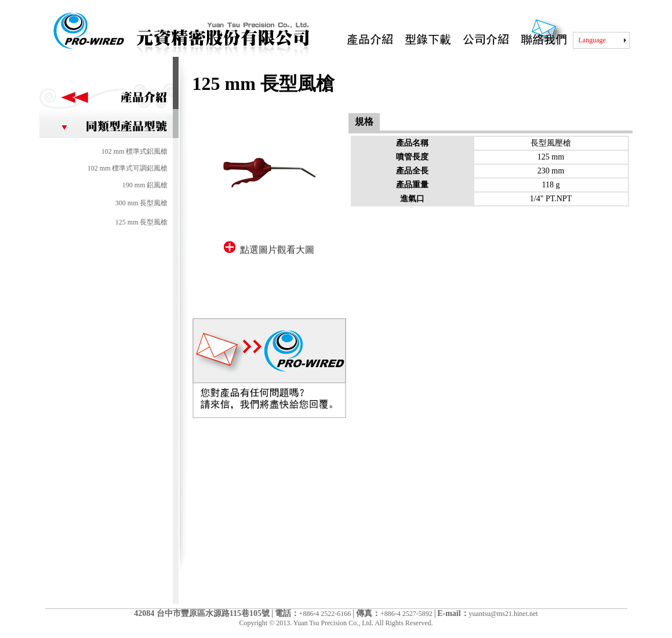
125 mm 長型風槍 (142, 222)
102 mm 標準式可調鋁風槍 (128, 168)
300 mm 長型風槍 (142, 203)
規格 (364, 122)
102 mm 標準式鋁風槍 (135, 151)
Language (592, 40)
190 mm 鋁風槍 (145, 185)
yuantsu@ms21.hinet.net (504, 614)
